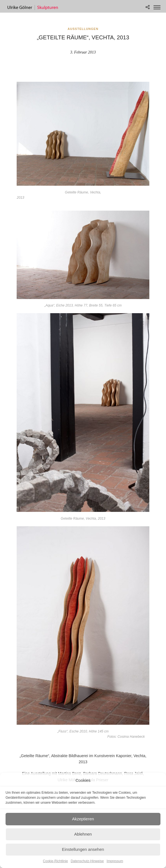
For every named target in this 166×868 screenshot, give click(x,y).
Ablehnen (83, 834)
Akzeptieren (83, 819)
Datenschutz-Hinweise (87, 861)
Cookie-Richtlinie (56, 861)
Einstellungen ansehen (83, 849)
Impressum (115, 861)
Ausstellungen (83, 29)
